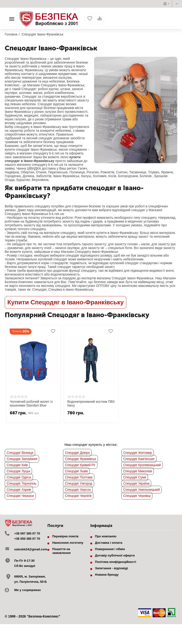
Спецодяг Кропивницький (142, 465)
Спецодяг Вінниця (20, 453)
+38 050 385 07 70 (27, 539)
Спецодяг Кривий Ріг (80, 465)
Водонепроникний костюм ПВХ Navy (91, 404)
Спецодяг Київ (17, 465)
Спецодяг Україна (136, 483)
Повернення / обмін (110, 549)
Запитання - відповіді (111, 568)
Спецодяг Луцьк (18, 471)
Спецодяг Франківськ (80, 459)
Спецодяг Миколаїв (138, 471)
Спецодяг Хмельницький (141, 490)
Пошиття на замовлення (61, 551)
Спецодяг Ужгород (79, 483)
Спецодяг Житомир (138, 453)
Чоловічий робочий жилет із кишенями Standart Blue (31, 404)
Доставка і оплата (109, 543)
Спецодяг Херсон (78, 490)
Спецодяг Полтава (79, 477)
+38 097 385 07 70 (27, 533)
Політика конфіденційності (116, 562)
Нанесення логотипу (68, 543)
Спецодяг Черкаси (20, 496)
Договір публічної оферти (115, 555)
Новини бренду (107, 575)
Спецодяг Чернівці (137, 496)
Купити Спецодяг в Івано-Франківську (66, 302)
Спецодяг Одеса (19, 477)
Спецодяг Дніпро (77, 453)
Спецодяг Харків (19, 490)
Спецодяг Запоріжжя (22, 459)
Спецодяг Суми (135, 477)
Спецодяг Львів (76, 471)
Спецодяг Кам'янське (139, 459)
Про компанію (106, 536)
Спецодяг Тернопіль (22, 483)
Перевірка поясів (65, 536)
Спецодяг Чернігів (78, 496)
